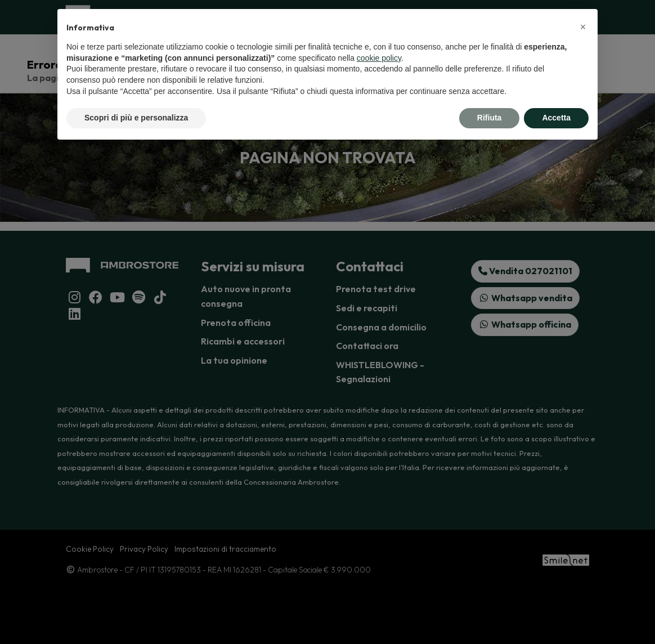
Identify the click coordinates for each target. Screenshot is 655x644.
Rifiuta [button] (490, 118)
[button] (583, 27)
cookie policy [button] (379, 58)
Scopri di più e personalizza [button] (136, 118)
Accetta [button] (556, 118)
